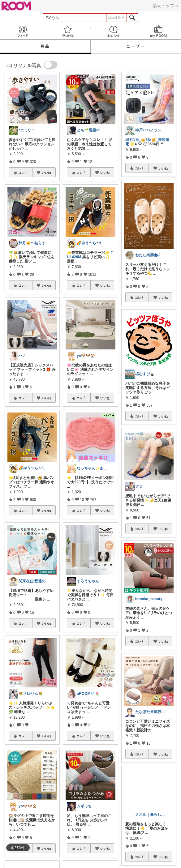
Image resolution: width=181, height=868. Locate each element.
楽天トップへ (166, 6)
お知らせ (113, 31)
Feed (23, 31)
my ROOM (158, 31)
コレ (23, 173)
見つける (68, 31)
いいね (46, 173)
